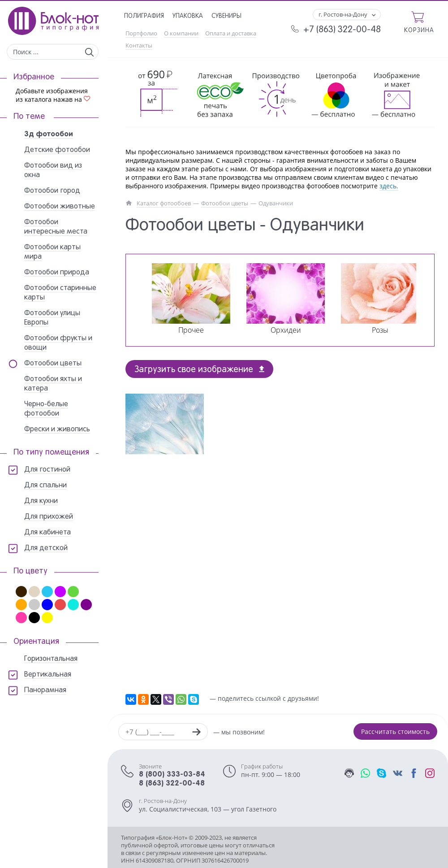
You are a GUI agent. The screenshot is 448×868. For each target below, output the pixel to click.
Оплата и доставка (231, 33)
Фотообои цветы (225, 203)
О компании (181, 33)
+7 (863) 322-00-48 (342, 30)
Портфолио (141, 33)
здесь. (389, 186)
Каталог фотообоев (164, 203)
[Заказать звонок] (196, 733)
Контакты (139, 46)
